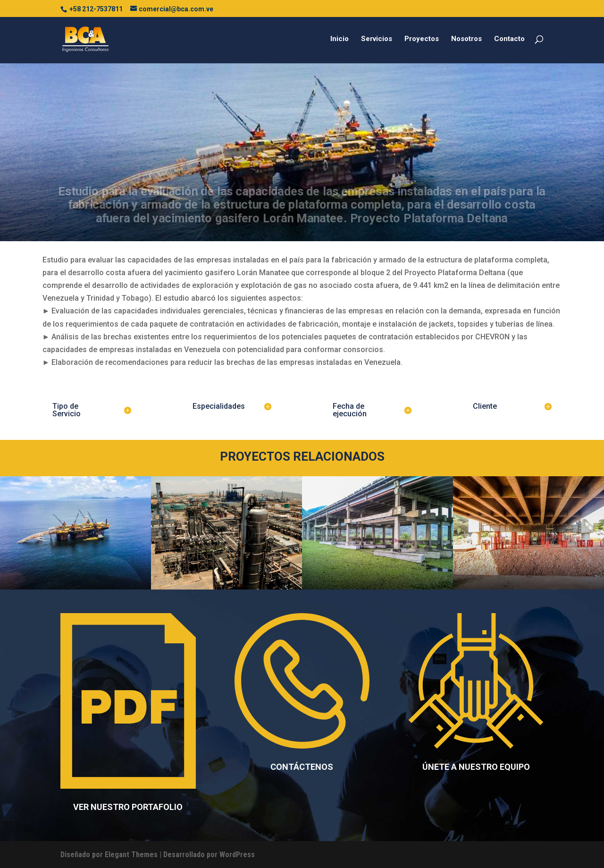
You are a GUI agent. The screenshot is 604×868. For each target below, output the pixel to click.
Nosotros (466, 39)
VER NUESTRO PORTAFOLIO (128, 807)
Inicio (340, 39)
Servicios (377, 39)
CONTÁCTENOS (302, 767)
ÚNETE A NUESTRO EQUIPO (476, 767)
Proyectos (422, 39)
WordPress (237, 855)
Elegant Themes (131, 855)
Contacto (509, 39)
